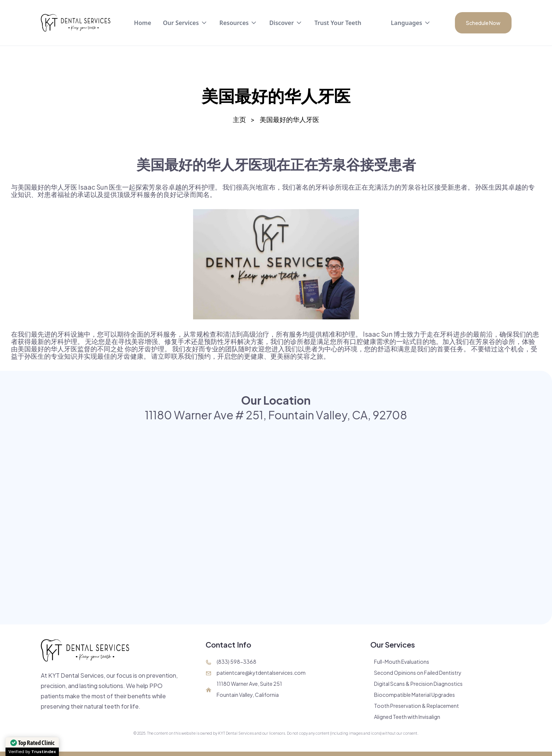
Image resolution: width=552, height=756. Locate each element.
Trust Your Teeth (338, 23)
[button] (185, 23)
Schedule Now (483, 23)
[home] (76, 23)
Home (143, 23)
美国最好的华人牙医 (289, 119)
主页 (239, 119)
